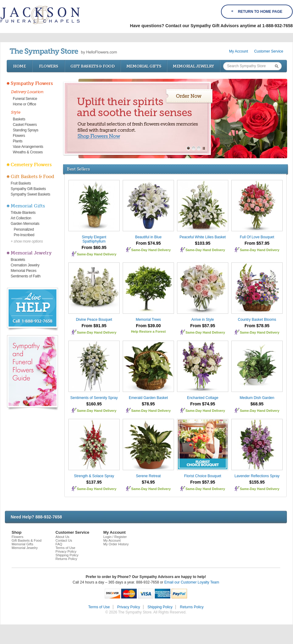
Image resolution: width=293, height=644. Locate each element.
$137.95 (94, 482)
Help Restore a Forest (148, 331)
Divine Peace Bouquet (94, 320)
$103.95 (203, 243)
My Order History (116, 544)
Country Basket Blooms (257, 320)
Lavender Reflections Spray (257, 476)
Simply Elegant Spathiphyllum (94, 239)
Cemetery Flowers (31, 165)
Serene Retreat (148, 476)
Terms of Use (65, 548)
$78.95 (148, 404)
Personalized (24, 229)
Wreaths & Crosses (28, 152)
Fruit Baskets (21, 183)
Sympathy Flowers (32, 83)
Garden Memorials (25, 224)
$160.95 (94, 404)
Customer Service (269, 51)
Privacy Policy (66, 551)
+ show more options (27, 241)
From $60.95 (94, 247)
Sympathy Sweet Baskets (30, 194)
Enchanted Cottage (203, 398)
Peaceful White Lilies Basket (203, 237)
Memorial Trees (148, 320)
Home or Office (24, 104)
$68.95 (257, 404)
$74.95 (148, 482)
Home (20, 66)
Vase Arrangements (28, 147)
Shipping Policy (67, 555)
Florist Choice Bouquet (203, 476)
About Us (62, 537)
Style (16, 112)
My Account (239, 51)
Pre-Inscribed (24, 235)
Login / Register (115, 537)
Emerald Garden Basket (148, 398)
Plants (18, 141)
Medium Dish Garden (257, 398)
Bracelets (18, 260)
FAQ (59, 544)
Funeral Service (25, 99)
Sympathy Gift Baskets (28, 189)
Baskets (19, 119)
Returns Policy (66, 559)
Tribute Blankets (23, 213)
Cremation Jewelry (25, 265)
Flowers (49, 66)
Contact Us (64, 540)
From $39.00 (148, 326)
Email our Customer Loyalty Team (192, 582)
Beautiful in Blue (148, 237)
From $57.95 (257, 243)
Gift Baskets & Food (92, 66)
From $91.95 (94, 326)
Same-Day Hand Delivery (97, 254)
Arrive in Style (203, 320)
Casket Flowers (25, 125)
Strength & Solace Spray (94, 476)
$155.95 (257, 482)
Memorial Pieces (24, 271)
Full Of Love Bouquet (257, 237)
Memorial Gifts (144, 66)
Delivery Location (27, 92)
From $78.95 (257, 326)
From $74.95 (148, 243)
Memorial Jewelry (194, 66)
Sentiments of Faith (26, 276)
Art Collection (21, 218)
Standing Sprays (26, 130)
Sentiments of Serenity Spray (94, 398)
